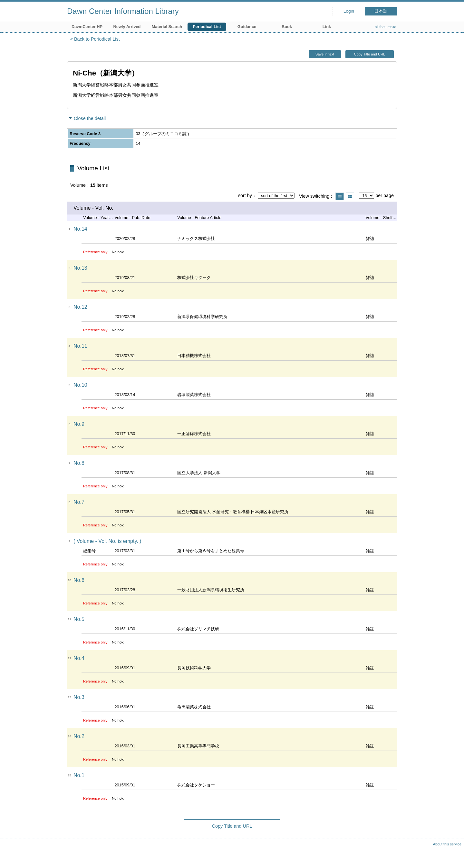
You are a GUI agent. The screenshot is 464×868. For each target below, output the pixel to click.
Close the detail (90, 118)
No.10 (80, 385)
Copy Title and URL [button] (369, 54)
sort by (245, 195)
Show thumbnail (350, 196)
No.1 (79, 775)
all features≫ (386, 27)
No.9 (79, 424)
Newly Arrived (127, 27)
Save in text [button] (325, 54)
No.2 (79, 736)
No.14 (80, 229)
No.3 (79, 697)
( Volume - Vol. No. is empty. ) (107, 541)
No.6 (79, 580)
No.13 (80, 268)
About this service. (448, 844)
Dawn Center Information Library (123, 11)
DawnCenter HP (87, 27)
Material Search (167, 27)
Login (349, 11)
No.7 (79, 502)
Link (327, 27)
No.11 (80, 346)
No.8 (79, 463)
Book (287, 27)
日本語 (381, 11)
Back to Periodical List (97, 39)
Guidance (247, 27)
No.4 (79, 658)
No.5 (79, 619)
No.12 (80, 307)
